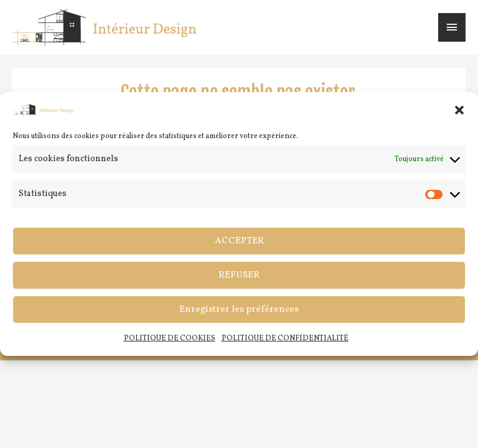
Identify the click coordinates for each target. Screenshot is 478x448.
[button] (459, 110)
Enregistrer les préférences (239, 310)
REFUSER (239, 275)
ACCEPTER (239, 241)
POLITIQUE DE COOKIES (170, 338)
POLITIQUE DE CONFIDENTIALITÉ (285, 338)
